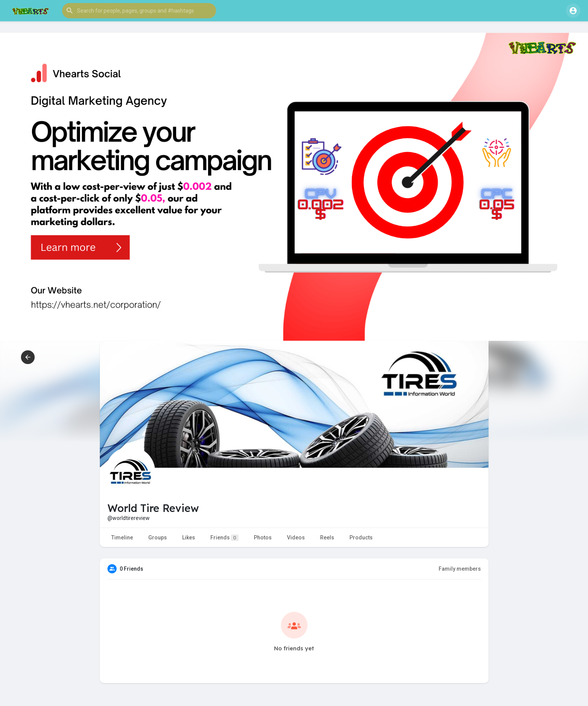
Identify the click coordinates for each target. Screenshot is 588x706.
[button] (139, 11)
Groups (158, 538)
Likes (189, 538)
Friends (224, 538)
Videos (296, 538)
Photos (263, 538)
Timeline (122, 538)
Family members (460, 569)
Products (361, 538)
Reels (327, 538)
